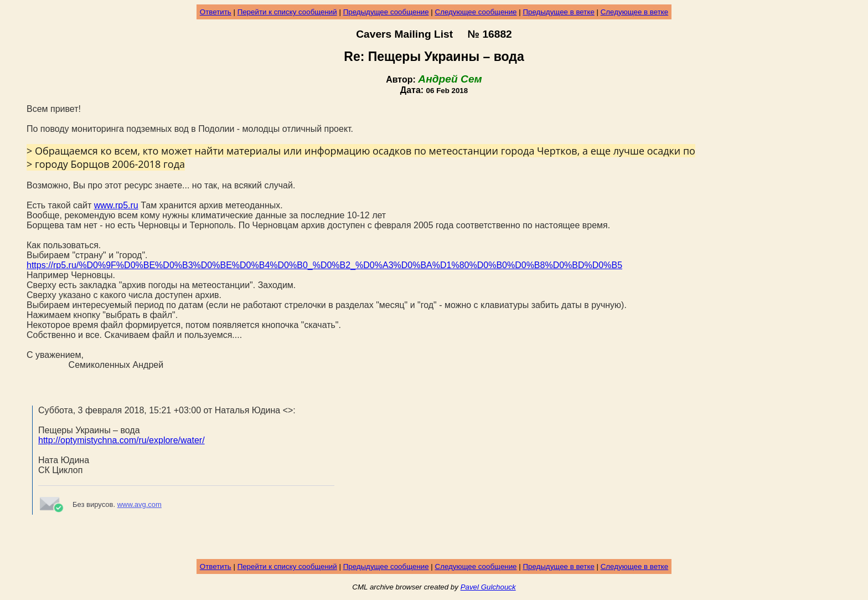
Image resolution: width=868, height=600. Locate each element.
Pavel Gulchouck (488, 587)
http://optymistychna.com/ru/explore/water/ (122, 440)
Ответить (216, 12)
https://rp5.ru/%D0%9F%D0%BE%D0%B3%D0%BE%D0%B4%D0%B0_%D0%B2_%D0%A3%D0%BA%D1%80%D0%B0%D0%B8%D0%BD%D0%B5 (324, 265)
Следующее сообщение (476, 12)
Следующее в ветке (635, 12)
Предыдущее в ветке (558, 12)
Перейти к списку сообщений (287, 12)
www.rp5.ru (116, 205)
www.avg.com (139, 504)
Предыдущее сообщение (386, 12)
